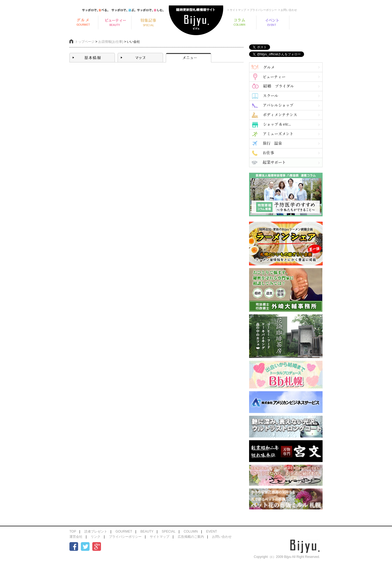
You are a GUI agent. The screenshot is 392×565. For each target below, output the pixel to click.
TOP (73, 531)
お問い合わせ (222, 537)
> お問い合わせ (288, 10)
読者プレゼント (96, 531)
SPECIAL (169, 531)
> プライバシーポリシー (262, 10)
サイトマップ (160, 537)
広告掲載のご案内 (191, 537)
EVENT (212, 531)
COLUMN (191, 531)
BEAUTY (147, 531)
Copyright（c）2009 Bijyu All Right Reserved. (287, 557)
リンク (96, 537)
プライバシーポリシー (125, 537)
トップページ (85, 42)
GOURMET (124, 531)
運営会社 (76, 537)
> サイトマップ (237, 10)
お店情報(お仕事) (111, 42)
